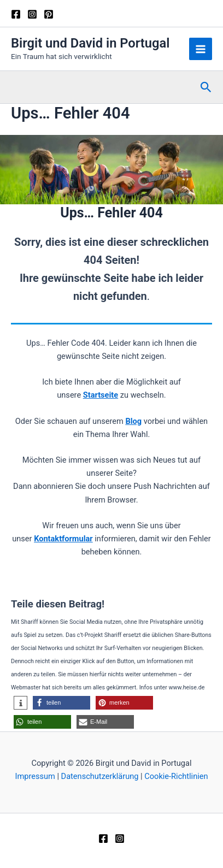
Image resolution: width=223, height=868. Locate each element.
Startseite (101, 395)
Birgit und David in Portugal (90, 43)
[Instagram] (32, 14)
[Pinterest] (49, 14)
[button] (206, 87)
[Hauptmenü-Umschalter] (201, 49)
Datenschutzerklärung (100, 776)
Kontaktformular (63, 539)
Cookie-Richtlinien (176, 776)
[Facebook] (16, 14)
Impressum (35, 776)
